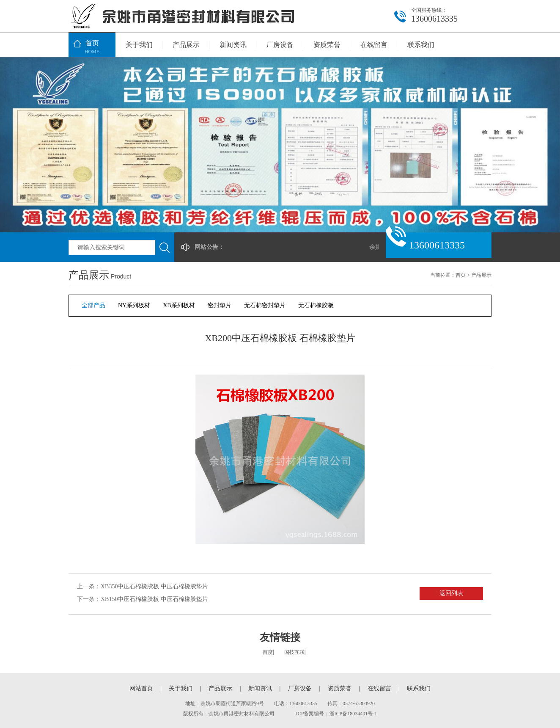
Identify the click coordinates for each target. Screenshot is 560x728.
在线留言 (374, 45)
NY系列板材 (134, 305)
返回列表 (451, 593)
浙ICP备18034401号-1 (353, 714)
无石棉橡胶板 (316, 305)
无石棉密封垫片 (265, 305)
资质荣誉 (327, 45)
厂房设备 (280, 45)
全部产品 (93, 305)
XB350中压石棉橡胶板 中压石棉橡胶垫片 (154, 586)
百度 (268, 652)
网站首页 (141, 688)
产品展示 (186, 45)
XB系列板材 (179, 305)
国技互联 (294, 652)
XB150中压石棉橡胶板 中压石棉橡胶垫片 (154, 599)
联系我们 (421, 45)
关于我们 (139, 45)
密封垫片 (220, 305)
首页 (92, 48)
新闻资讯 (233, 45)
